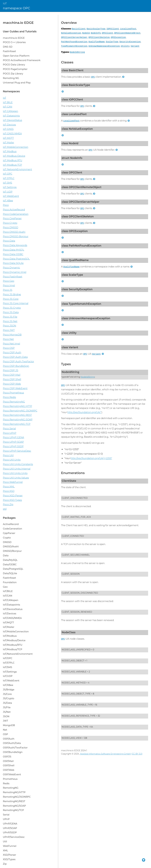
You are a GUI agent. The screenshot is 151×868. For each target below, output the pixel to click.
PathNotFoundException (74, 42)
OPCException (118, 37)
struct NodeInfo (72, 158)
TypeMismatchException (74, 46)
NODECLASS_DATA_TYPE (75, 727)
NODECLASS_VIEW (72, 738)
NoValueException (71, 33)
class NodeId (70, 143)
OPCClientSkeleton (99, 37)
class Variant (70, 347)
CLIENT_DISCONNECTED (75, 498)
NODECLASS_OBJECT (73, 661)
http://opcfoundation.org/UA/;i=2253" (91, 458)
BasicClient (79, 29)
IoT (5, 3)
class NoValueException (77, 129)
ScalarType (112, 42)
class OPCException (75, 231)
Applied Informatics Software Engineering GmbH (105, 754)
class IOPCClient (72, 99)
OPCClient (107, 33)
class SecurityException (77, 289)
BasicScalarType (96, 29)
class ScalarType (72, 275)
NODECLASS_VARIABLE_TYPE (77, 705)
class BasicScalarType (76, 85)
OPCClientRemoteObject (127, 33)
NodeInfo (96, 33)
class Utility (69, 333)
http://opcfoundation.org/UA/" (84, 412)
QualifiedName (97, 42)
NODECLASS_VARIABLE (74, 672)
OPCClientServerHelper (74, 37)
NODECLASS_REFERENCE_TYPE (79, 716)
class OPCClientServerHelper (81, 202)
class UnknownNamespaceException (86, 318)
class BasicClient (73, 70)
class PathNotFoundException (82, 246)
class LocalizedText (74, 114)
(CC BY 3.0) (137, 754)
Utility (125, 46)
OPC (93, 77)
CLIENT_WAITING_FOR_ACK (76, 517)
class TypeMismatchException (81, 304)
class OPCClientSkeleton (78, 216)
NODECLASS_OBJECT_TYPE (76, 694)
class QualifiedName (75, 260)
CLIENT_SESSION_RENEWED (77, 612)
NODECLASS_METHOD (74, 683)
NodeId (86, 33)
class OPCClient (72, 172)
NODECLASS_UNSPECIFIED (76, 650)
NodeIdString (77, 52)
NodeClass (69, 632)
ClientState (69, 481)
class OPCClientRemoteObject (82, 187)
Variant (135, 46)
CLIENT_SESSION (71, 574)
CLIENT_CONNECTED (73, 536)
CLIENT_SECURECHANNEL (76, 555)
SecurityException (130, 42)
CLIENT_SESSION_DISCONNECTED (80, 593)
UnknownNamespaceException (104, 46)
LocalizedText (128, 29)
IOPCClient (113, 29)
